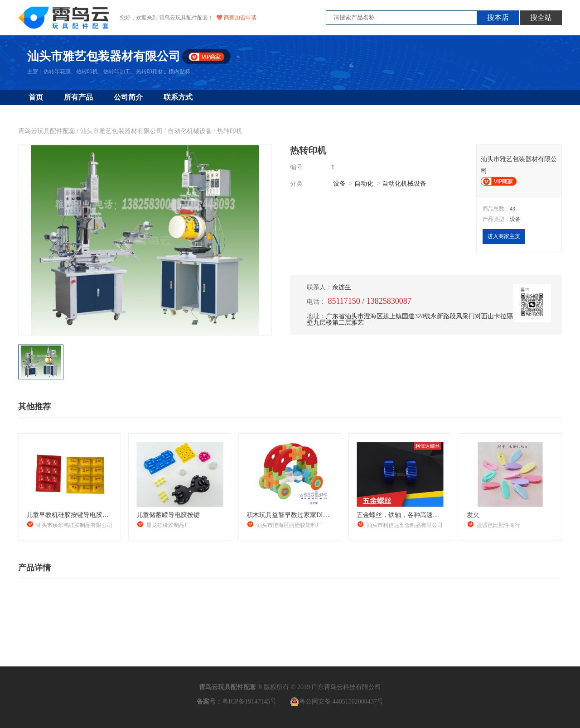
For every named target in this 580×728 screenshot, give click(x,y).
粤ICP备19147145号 (249, 702)
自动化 (364, 184)
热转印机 (230, 131)
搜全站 (541, 17)
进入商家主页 (504, 236)
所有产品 (78, 97)
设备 (339, 184)
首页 (36, 97)
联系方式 (178, 97)
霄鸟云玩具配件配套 (47, 131)
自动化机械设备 (190, 131)
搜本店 (498, 17)
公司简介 (128, 97)
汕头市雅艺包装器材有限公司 (121, 131)
